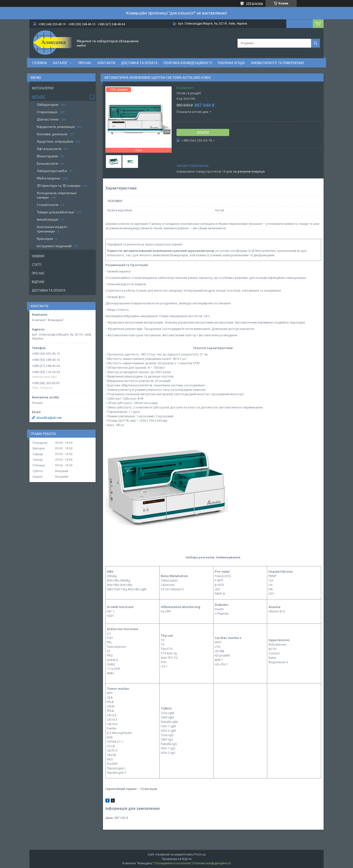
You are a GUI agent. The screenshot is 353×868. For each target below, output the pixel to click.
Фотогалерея (43, 88)
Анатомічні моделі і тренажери (52, 229)
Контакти (106, 63)
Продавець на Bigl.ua (177, 859)
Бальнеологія (47, 163)
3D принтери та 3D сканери (59, 185)
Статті (37, 265)
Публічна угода (231, 63)
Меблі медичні (48, 178)
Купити (203, 133)
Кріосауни (45, 238)
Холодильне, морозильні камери (57, 195)
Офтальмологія (49, 149)
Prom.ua (200, 854)
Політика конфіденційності (188, 63)
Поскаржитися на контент (173, 863)
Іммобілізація (47, 219)
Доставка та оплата (139, 63)
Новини (38, 256)
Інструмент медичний (54, 246)
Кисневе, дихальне (52, 134)
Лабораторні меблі (52, 171)
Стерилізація (47, 112)
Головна (40, 63)
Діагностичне (48, 119)
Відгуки (38, 282)
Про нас (85, 63)
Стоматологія (48, 205)
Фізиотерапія (47, 156)
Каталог (60, 63)
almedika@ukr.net (49, 418)
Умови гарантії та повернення (277, 63)
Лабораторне (48, 104)
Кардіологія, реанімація (56, 127)
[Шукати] (315, 43)
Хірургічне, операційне (55, 141)
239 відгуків (255, 3)
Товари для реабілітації (56, 212)
